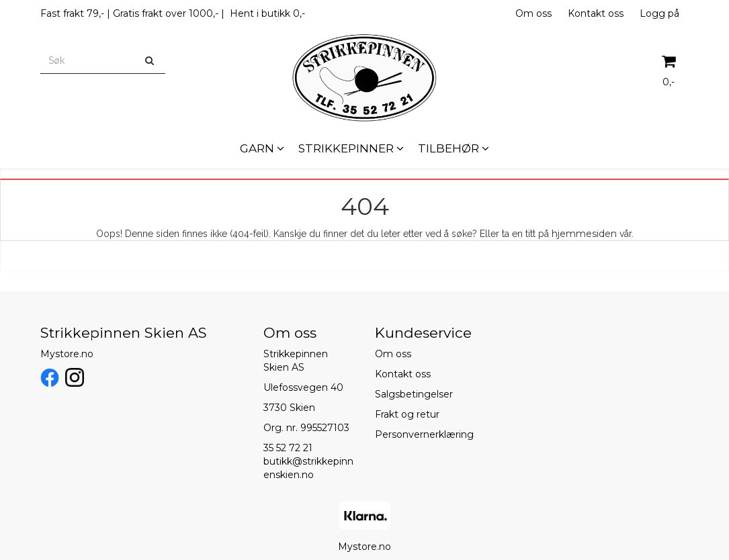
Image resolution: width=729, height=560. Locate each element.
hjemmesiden (584, 234)
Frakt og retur (407, 414)
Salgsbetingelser (414, 394)
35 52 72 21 (288, 448)
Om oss (533, 13)
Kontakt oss (596, 13)
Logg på (659, 13)
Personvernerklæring (424, 434)
